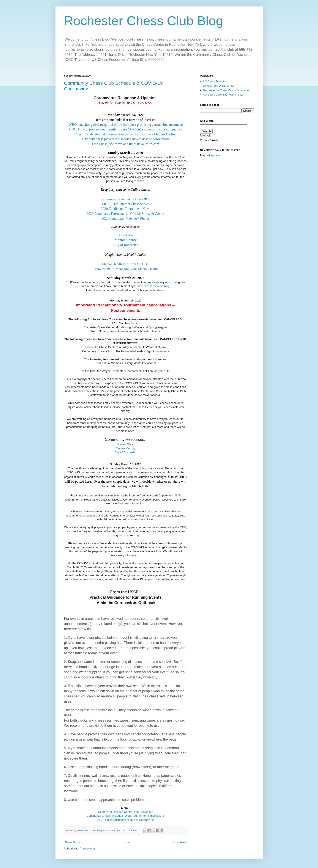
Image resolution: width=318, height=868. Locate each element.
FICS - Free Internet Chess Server (126, 204)
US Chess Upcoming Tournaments (223, 95)
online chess (213, 155)
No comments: (131, 830)
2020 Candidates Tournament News (125, 209)
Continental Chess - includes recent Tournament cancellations (126, 816)
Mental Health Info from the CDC (125, 264)
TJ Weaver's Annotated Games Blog (126, 199)
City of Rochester (126, 245)
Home (126, 842)
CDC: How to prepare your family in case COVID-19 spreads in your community (126, 129)
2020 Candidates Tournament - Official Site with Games (125, 214)
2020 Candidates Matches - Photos (125, 218)
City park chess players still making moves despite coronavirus (126, 139)
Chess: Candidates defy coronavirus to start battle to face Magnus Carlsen (126, 134)
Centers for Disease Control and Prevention (126, 812)
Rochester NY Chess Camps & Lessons (226, 90)
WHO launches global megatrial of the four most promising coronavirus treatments (126, 125)
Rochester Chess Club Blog (144, 21)
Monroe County (126, 240)
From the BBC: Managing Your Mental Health (125, 269)
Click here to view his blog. (153, 286)
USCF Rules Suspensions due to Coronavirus (126, 820)
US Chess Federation (216, 82)
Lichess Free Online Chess (219, 86)
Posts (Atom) (87, 849)
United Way (125, 235)
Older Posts (179, 842)
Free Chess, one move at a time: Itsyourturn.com (126, 144)
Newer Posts (73, 842)
